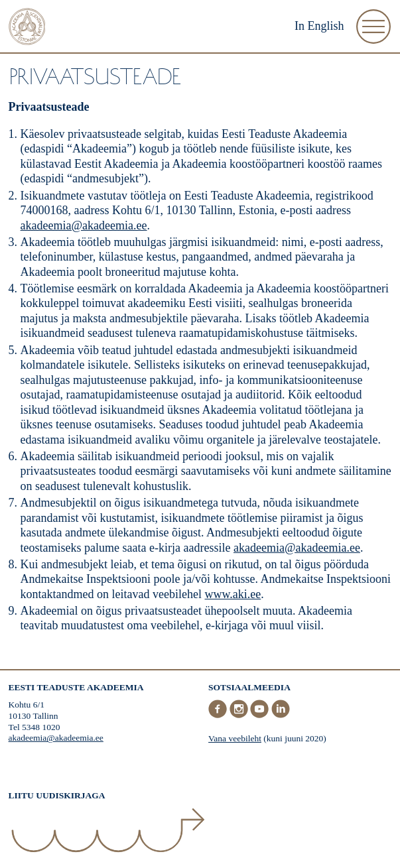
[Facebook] (219, 715)
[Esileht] (27, 28)
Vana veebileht (235, 738)
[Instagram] (240, 715)
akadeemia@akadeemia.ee (84, 225)
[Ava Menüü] (373, 27)
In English (319, 26)
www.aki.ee (233, 594)
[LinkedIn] (281, 715)
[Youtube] (261, 715)
